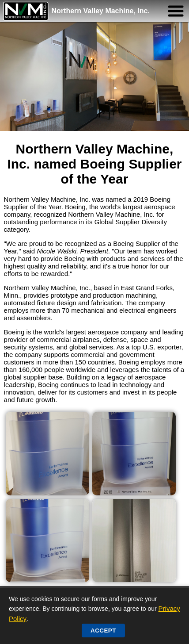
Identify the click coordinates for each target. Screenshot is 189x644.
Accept (103, 631)
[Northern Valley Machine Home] (26, 11)
